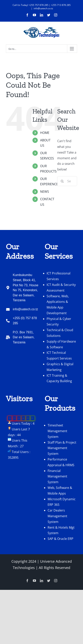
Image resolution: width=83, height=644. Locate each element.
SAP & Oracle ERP (60, 539)
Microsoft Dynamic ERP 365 (62, 502)
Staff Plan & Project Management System (62, 448)
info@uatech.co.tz (43, 8)
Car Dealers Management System (57, 516)
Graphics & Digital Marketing (60, 367)
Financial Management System (57, 476)
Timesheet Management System (57, 431)
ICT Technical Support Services (59, 355)
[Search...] (67, 181)
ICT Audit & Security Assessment (61, 288)
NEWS (45, 192)
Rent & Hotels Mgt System (61, 530)
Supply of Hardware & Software (61, 344)
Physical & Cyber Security (59, 322)
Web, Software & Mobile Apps (60, 491)
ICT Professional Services (59, 276)
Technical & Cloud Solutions (60, 333)
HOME (45, 133)
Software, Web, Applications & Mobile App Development (58, 305)
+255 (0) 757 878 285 (25, 321)
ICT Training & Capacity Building (59, 378)
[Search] (62, 181)
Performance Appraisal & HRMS (61, 462)
